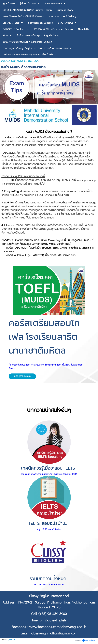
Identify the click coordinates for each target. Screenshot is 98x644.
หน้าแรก (5, 61)
